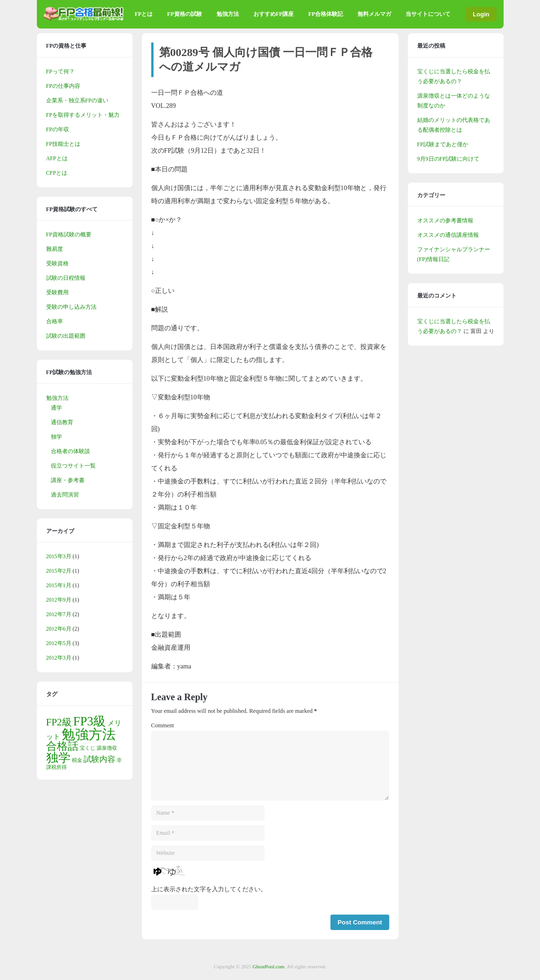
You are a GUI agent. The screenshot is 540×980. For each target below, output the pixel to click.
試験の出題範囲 (66, 336)
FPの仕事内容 (63, 86)
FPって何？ (60, 71)
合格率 (55, 321)
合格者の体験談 (70, 451)
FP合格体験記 (326, 14)
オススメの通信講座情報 (448, 235)
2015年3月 (59, 556)
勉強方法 (228, 14)
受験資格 (57, 263)
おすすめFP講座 (274, 14)
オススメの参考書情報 (445, 220)
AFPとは (57, 158)
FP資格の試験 (185, 14)
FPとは (144, 14)
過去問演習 (65, 495)
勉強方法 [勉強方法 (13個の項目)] (89, 734)
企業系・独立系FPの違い (77, 100)
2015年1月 (59, 585)
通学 (56, 408)
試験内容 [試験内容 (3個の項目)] (99, 759)
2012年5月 (59, 643)
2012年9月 (59, 600)
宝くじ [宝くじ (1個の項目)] (88, 748)
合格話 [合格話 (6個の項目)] (62, 746)
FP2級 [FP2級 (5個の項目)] (59, 722)
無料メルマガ (374, 14)
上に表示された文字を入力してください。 (209, 889)
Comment (163, 725)
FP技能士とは (63, 144)
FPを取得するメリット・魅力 (83, 115)
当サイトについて (428, 14)
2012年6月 (59, 629)
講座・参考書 (68, 480)
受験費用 (57, 292)
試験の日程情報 (66, 278)
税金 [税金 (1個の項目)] (77, 760)
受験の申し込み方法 (71, 307)
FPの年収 (58, 129)
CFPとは (57, 173)
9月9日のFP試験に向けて (448, 159)
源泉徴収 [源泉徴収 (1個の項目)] (107, 748)
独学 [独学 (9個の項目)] (58, 758)
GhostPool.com (268, 966)
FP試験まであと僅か (443, 144)
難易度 (55, 249)
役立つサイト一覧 (73, 466)
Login (481, 14)
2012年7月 (59, 614)
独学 (56, 437)
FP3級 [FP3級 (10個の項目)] (90, 721)
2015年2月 (59, 571)
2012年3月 (59, 658)
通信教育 (62, 422)
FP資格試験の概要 (69, 234)
